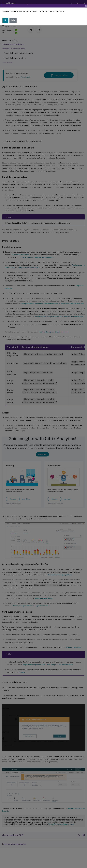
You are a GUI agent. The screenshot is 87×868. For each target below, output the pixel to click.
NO (13, 20)
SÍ (5, 20)
